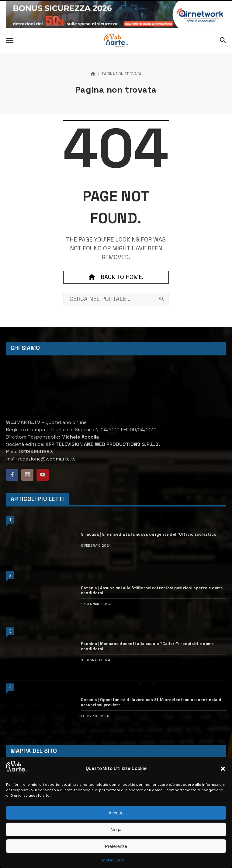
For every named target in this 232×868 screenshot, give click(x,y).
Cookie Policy (113, 860)
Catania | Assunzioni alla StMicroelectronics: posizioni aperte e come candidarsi (152, 591)
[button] (223, 769)
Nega (116, 829)
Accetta (116, 813)
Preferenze (116, 846)
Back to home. (116, 277)
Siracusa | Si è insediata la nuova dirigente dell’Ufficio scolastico (149, 535)
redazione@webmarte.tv (47, 459)
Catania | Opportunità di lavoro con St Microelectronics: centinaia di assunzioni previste (152, 702)
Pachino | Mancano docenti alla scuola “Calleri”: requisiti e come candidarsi (147, 646)
